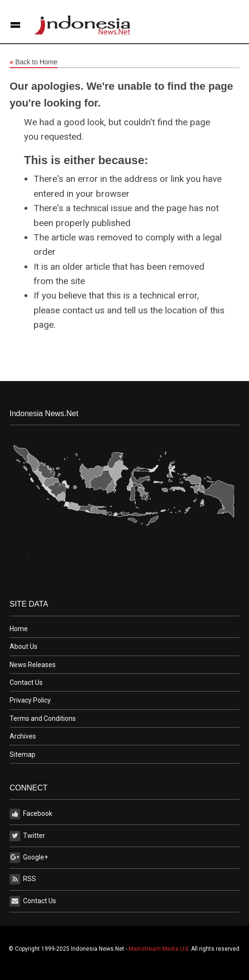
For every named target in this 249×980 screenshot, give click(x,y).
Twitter (27, 836)
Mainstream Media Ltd (158, 949)
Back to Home (34, 62)
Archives (23, 736)
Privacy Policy (30, 700)
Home (19, 629)
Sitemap (23, 754)
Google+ (29, 858)
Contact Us (26, 682)
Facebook (31, 814)
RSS (23, 879)
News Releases (33, 665)
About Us (24, 646)
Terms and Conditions (43, 718)
